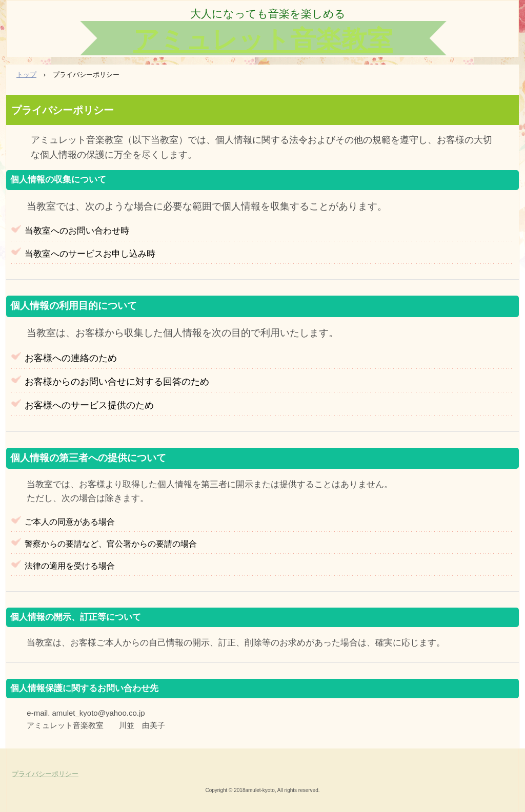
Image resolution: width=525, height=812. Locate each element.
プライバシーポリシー (45, 774)
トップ (26, 75)
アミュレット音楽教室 (263, 40)
